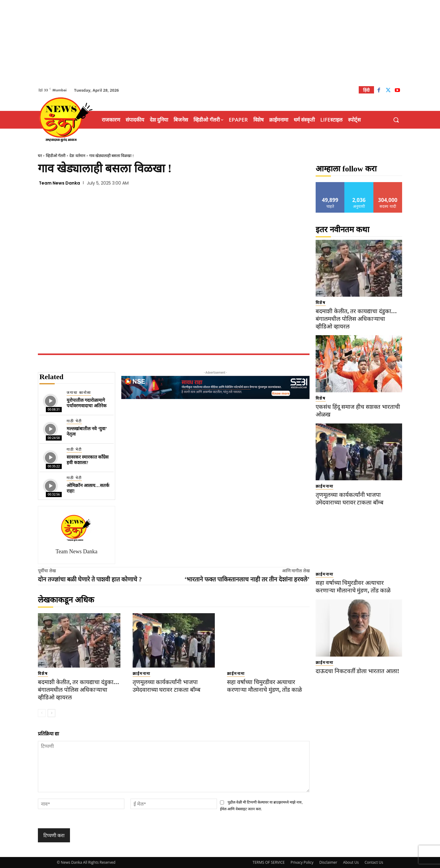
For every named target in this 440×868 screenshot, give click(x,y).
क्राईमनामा (141, 674)
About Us (351, 862)
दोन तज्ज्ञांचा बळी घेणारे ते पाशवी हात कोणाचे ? (90, 579)
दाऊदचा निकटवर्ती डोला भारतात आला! (357, 671)
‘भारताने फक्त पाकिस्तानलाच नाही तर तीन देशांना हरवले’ (247, 579)
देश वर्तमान (77, 156)
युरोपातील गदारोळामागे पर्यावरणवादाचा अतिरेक (87, 403)
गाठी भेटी (74, 421)
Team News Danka (59, 183)
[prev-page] (42, 713)
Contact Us (374, 862)
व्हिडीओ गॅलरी (56, 156)
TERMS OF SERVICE (269, 862)
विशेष (43, 674)
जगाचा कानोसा (79, 393)
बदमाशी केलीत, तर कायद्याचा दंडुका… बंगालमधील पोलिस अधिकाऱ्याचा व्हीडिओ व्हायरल (79, 690)
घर (40, 156)
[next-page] (51, 713)
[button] (396, 120)
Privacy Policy (302, 862)
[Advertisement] (220, 43)
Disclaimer (328, 862)
